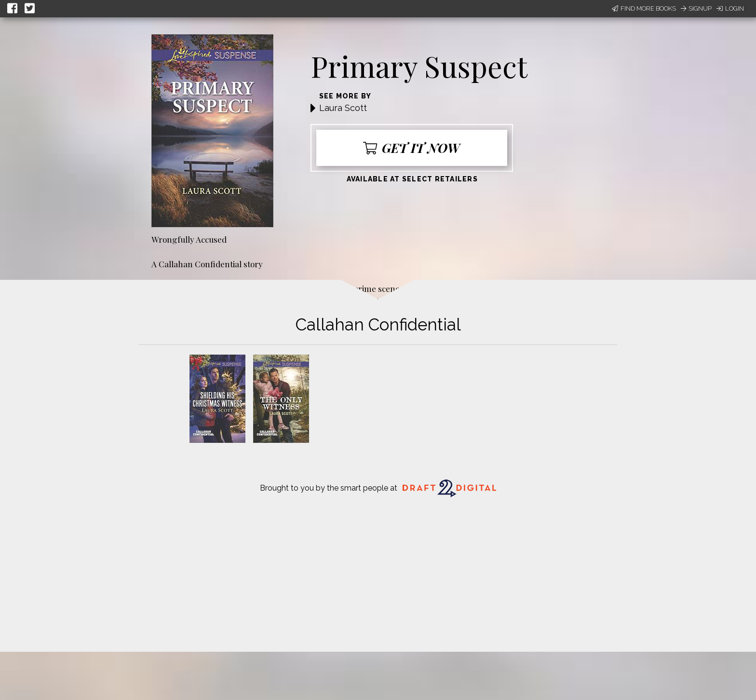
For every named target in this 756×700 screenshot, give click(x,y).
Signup (696, 8)
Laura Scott (343, 108)
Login (730, 8)
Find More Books (644, 8)
